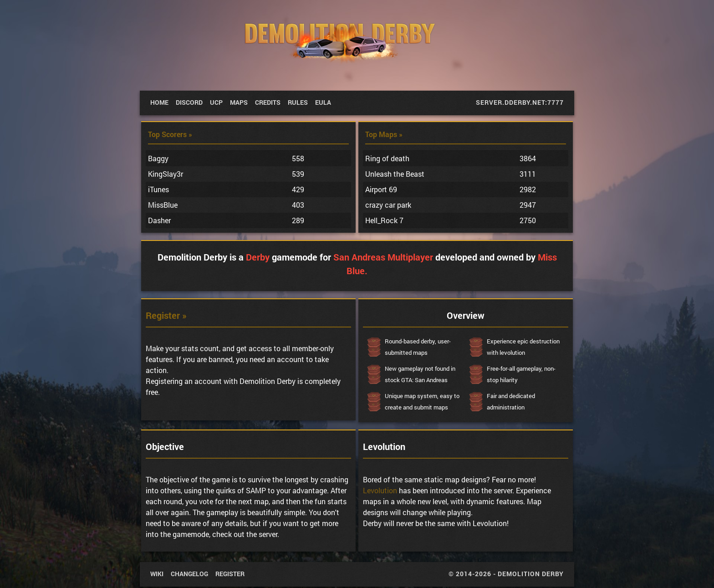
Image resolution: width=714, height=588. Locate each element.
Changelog (189, 574)
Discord (189, 102)
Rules (298, 102)
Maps (239, 102)
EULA (323, 102)
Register (230, 574)
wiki (157, 574)
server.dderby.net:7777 (520, 102)
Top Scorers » (170, 134)
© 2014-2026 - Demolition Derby (506, 574)
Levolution (380, 490)
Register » (166, 315)
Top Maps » (384, 134)
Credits (268, 102)
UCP (216, 102)
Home (159, 102)
